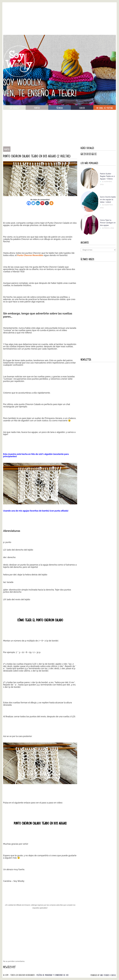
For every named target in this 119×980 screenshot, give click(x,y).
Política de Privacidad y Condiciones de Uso (53, 975)
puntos (37, 108)
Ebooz (114, 975)
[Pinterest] (42, 203)
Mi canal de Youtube (105, 108)
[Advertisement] (59, 19)
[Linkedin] (38, 203)
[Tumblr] (47, 203)
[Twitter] (33, 203)
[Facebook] (29, 203)
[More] (51, 203)
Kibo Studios (105, 975)
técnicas (60, 108)
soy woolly (14, 108)
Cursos (82, 108)
